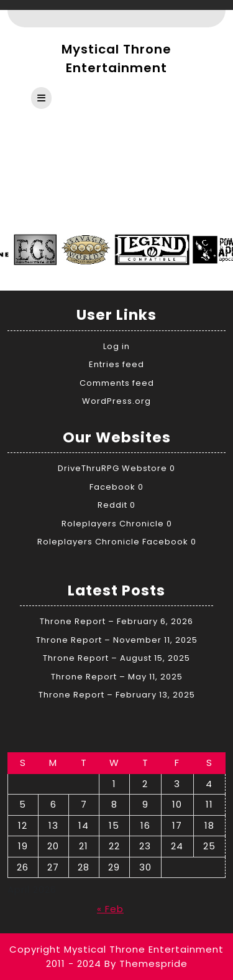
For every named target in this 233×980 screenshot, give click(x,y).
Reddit (112, 505)
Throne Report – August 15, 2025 (116, 658)
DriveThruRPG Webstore (112, 468)
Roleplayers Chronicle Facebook (113, 542)
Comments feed (117, 383)
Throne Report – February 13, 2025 (117, 695)
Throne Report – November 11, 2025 (117, 640)
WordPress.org (116, 401)
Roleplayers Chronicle (113, 524)
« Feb (110, 909)
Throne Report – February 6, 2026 (116, 621)
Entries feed (116, 364)
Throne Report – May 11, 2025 (117, 677)
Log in (116, 346)
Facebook (112, 487)
